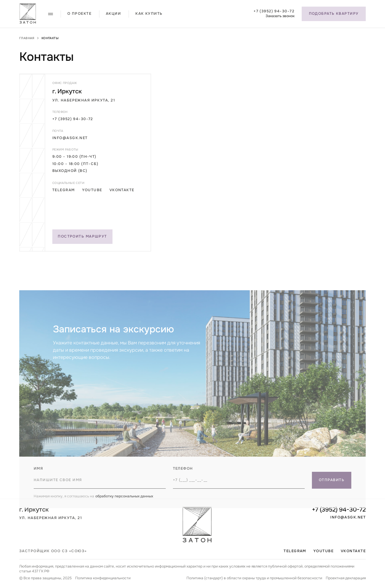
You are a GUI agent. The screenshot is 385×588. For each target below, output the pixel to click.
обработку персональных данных (124, 505)
